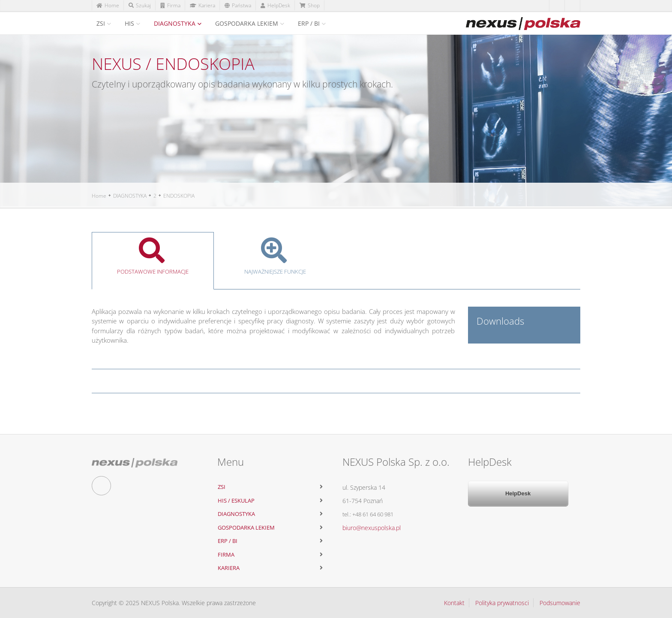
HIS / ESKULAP (236, 500)
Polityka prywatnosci (502, 603)
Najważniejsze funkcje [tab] (275, 256)
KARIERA (229, 568)
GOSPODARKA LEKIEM (247, 23)
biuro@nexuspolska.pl (372, 528)
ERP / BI (309, 23)
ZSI (101, 23)
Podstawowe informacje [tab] (153, 256)
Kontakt (454, 603)
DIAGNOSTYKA (175, 23)
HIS (129, 23)
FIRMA (226, 555)
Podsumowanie (560, 603)
